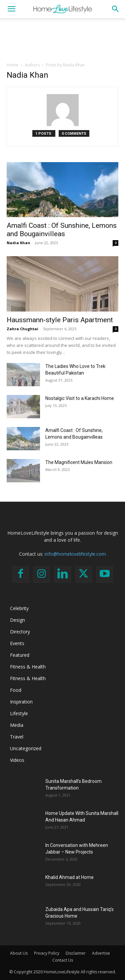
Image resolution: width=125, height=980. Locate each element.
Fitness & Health (28, 667)
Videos (17, 760)
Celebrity (19, 608)
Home (12, 65)
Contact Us (63, 960)
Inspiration (21, 702)
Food (16, 690)
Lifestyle (19, 713)
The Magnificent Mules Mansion (79, 462)
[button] (11, 9)
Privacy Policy (47, 953)
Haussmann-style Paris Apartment (60, 320)
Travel (17, 737)
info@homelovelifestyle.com (75, 554)
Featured (20, 655)
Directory (20, 632)
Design (17, 620)
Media (17, 725)
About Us (19, 953)
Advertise (101, 953)
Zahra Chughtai (22, 329)
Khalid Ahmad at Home (69, 877)
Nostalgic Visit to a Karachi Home (80, 398)
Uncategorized (26, 748)
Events (17, 643)
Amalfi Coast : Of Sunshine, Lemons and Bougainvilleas (62, 230)
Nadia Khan (18, 243)
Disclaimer (76, 953)
